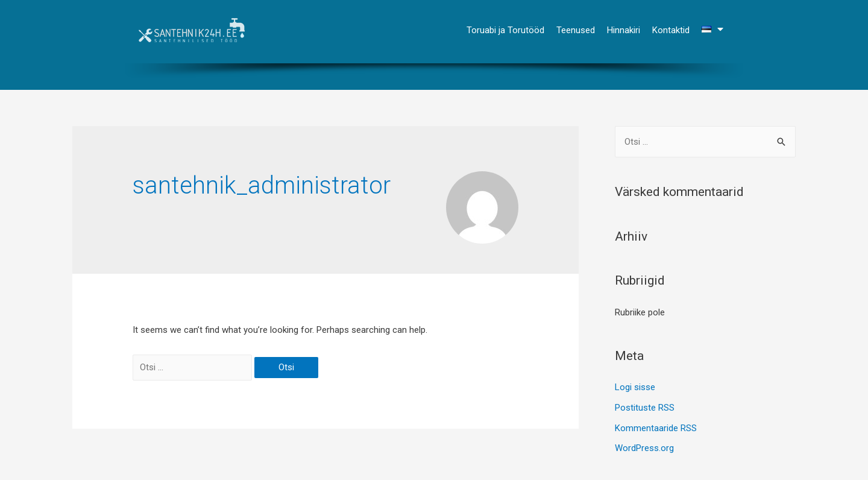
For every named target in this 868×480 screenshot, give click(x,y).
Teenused (576, 30)
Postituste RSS (645, 408)
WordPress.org (644, 448)
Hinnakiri (624, 30)
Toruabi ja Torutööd (505, 30)
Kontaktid (671, 30)
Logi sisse (635, 387)
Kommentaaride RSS (656, 428)
